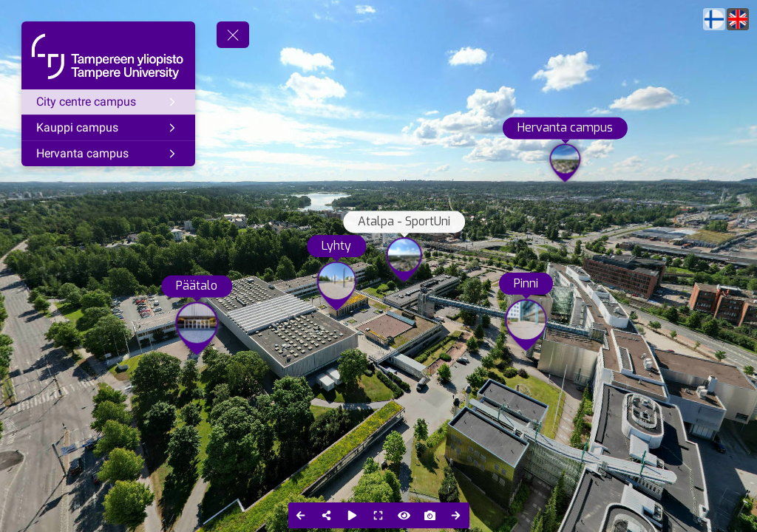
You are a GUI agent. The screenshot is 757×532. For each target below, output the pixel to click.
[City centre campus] (108, 102)
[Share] (327, 515)
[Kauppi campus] (108, 128)
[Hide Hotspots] (405, 515)
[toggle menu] (233, 35)
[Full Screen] (379, 515)
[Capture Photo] (431, 515)
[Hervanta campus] (108, 154)
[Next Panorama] (456, 515)
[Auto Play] (353, 515)
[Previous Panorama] (301, 515)
